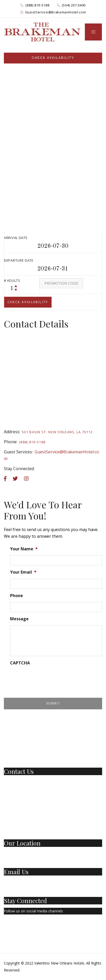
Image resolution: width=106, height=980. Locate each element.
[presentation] (49, 679)
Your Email (23, 572)
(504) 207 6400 (74, 5)
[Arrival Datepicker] (53, 246)
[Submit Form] (53, 704)
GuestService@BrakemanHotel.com (56, 12)
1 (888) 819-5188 (18, 782)
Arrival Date (16, 238)
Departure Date (19, 260)
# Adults (12, 280)
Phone (17, 596)
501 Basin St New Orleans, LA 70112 (35, 853)
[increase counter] (16, 286)
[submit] (28, 302)
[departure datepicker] (53, 269)
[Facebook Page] (5, 926)
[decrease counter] (16, 289)
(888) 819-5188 (37, 5)
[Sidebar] (53, 58)
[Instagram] (29, 926)
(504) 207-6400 (17, 789)
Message (19, 619)
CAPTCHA (20, 663)
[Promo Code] (61, 283)
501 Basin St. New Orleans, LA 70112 (57, 432)
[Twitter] (17, 926)
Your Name (24, 549)
